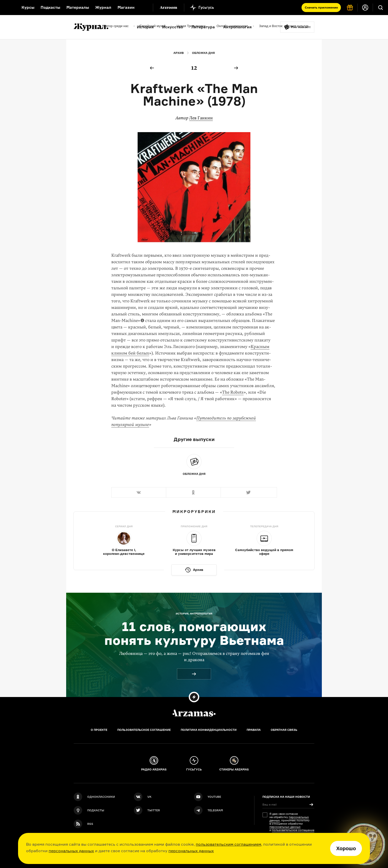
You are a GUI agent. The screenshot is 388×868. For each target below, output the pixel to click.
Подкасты (50, 7)
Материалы (78, 7)
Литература (203, 27)
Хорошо (346, 848)
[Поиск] (380, 8)
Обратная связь (284, 730)
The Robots (233, 392)
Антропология (237, 27)
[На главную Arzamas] (8, 8)
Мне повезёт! (301, 27)
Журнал (103, 7)
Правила (254, 730)
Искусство (173, 27)
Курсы (28, 7)
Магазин (126, 7)
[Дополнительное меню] (144, 8)
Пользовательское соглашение (144, 730)
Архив (179, 53)
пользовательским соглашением (228, 844)
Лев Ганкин (201, 118)
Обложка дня (203, 53)
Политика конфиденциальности (209, 730)
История (145, 27)
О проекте (99, 730)
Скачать (321, 7)
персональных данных (71, 851)
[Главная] (194, 713)
